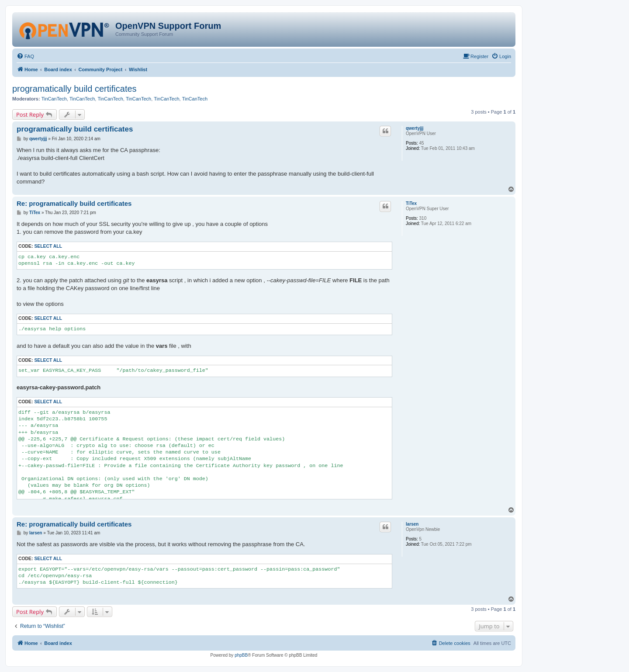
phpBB (241, 655)
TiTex (411, 203)
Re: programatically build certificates (74, 203)
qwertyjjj (415, 128)
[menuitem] (25, 56)
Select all (48, 246)
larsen (412, 524)
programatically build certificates (74, 89)
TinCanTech (54, 99)
